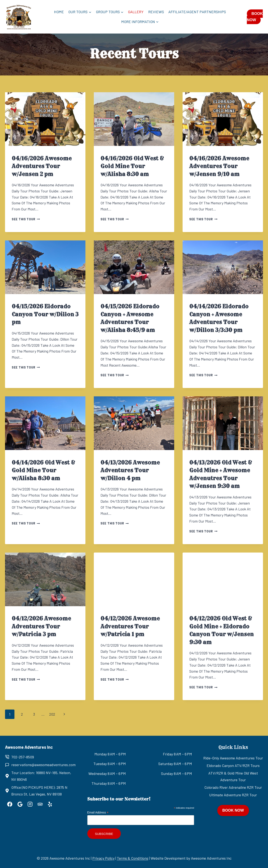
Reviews (156, 12)
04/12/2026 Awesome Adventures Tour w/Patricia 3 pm (41, 626)
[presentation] (45, 119)
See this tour (26, 219)
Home (59, 12)
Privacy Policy (103, 858)
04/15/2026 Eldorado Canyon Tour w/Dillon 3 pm (45, 314)
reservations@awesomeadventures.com (43, 765)
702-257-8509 (23, 757)
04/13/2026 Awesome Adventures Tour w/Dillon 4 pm (130, 470)
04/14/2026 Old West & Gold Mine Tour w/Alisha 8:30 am (43, 470)
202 (52, 714)
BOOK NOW (255, 17)
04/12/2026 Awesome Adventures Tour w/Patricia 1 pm (130, 626)
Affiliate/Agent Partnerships (197, 12)
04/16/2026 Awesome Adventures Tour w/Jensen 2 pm (42, 166)
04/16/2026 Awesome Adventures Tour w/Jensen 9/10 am (219, 166)
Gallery (136, 12)
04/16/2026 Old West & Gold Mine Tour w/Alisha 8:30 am (132, 166)
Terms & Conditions (133, 858)
